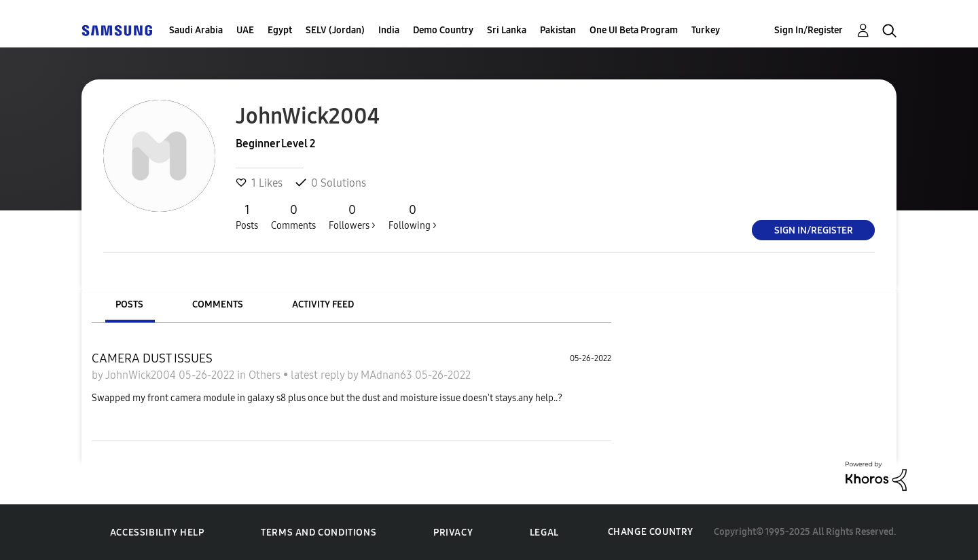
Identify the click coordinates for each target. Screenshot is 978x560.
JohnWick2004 (142, 375)
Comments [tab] (218, 304)
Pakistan (558, 30)
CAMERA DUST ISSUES (152, 358)
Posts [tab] (129, 304)
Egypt (280, 30)
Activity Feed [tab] (323, 304)
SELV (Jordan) (335, 30)
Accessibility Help (157, 533)
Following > (413, 217)
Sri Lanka (507, 30)
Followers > (352, 217)
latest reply (319, 375)
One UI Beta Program (634, 30)
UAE (245, 30)
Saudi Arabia (196, 30)
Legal (544, 533)
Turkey (706, 30)
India (389, 30)
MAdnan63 (388, 375)
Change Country (651, 532)
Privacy (453, 533)
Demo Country (443, 30)
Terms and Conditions (319, 533)
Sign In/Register (809, 30)
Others (266, 375)
